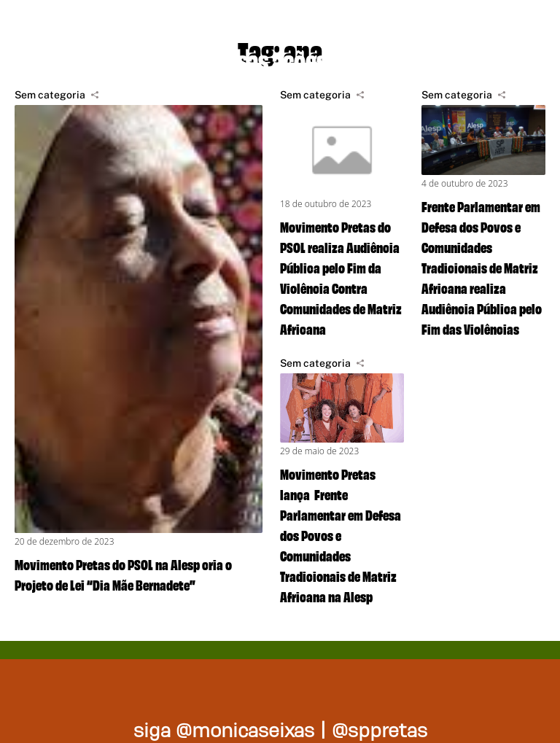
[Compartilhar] (95, 95)
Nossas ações (264, 58)
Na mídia (413, 58)
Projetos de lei (89, 58)
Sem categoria (50, 95)
